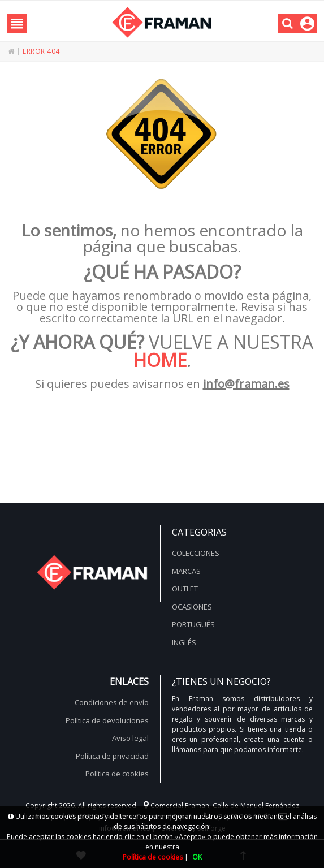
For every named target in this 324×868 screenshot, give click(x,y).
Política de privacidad (112, 756)
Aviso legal (130, 738)
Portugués (193, 624)
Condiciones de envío (112, 702)
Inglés (184, 642)
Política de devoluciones (107, 720)
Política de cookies (117, 774)
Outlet (185, 589)
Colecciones (196, 553)
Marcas (186, 571)
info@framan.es (246, 384)
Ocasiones (192, 607)
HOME (160, 360)
